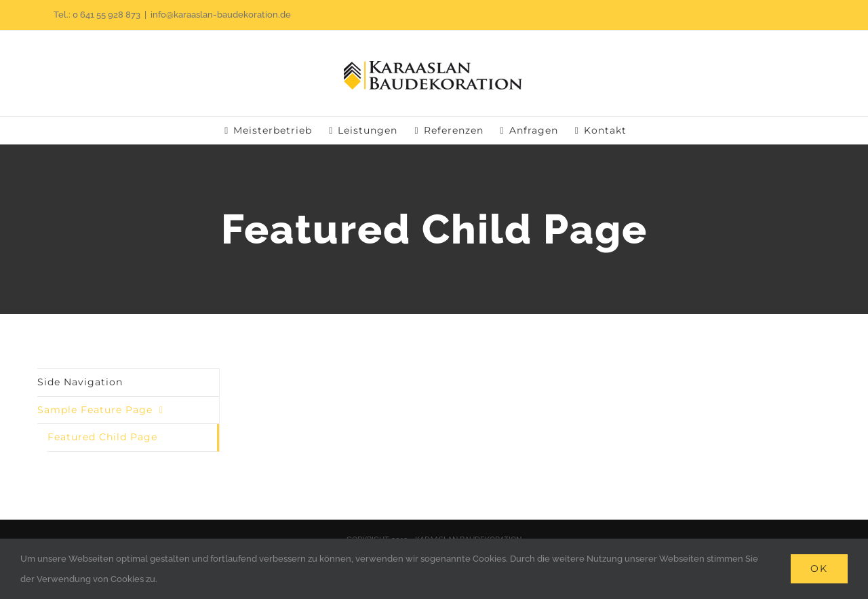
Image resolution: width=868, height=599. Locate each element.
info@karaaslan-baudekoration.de (221, 15)
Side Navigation (80, 382)
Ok (819, 568)
